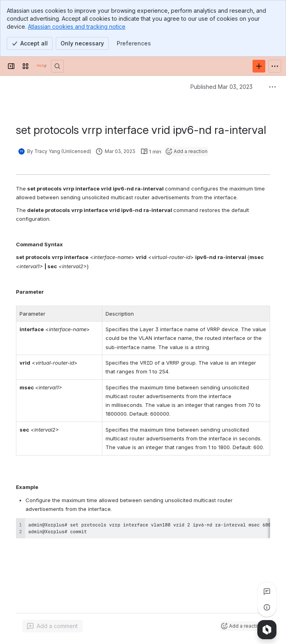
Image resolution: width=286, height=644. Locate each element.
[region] (143, 528)
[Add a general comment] (52, 626)
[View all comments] (267, 591)
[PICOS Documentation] (41, 66)
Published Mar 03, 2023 (221, 87)
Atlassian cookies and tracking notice (77, 27)
